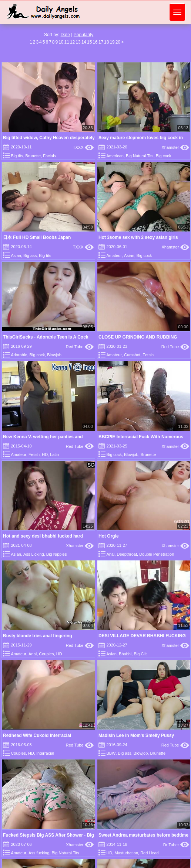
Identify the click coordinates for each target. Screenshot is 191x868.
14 (84, 42)
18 (106, 42)
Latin (54, 454)
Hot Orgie (109, 536)
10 (61, 42)
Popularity (83, 35)
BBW (111, 753)
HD (45, 454)
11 (67, 42)
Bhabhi (125, 654)
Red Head (150, 853)
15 (89, 42)
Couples (46, 654)
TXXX (83, 147)
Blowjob (54, 355)
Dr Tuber (176, 845)
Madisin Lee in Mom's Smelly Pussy (136, 735)
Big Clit (140, 654)
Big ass (30, 255)
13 (78, 42)
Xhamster (175, 147)
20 (118, 42)
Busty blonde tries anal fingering (38, 636)
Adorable (19, 355)
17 (101, 42)
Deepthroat (127, 554)
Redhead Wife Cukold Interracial (37, 735)
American (115, 156)
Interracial (45, 753)
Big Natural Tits (140, 156)
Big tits (17, 156)
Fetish (148, 355)
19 (112, 42)
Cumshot (132, 355)
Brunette (33, 156)
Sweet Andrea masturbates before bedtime (143, 835)
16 (95, 42)
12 (72, 42)
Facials (49, 156)
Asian (16, 255)
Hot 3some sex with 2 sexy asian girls (138, 237)
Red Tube (80, 347)
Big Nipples (57, 554)
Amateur (114, 255)
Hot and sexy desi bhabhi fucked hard (43, 536)
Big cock (164, 156)
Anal (110, 554)
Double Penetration (157, 554)
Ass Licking (34, 554)
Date (65, 35)
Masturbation (126, 853)
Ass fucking (39, 853)
